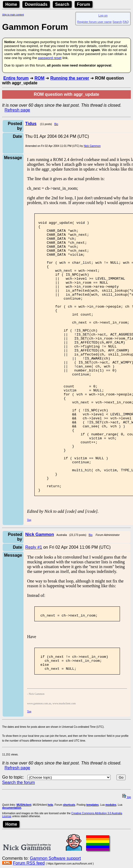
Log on (103, 15)
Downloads (36, 4)
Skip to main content (13, 15)
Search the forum (19, 843)
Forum (84, 4)
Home (11, 4)
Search (62, 4)
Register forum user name (94, 22)
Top (29, 575)
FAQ (126, 22)
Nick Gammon (92, 146)
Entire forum (16, 78)
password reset (50, 58)
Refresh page (17, 110)
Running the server (70, 78)
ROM (39, 78)
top (127, 858)
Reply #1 (34, 602)
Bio (56, 124)
